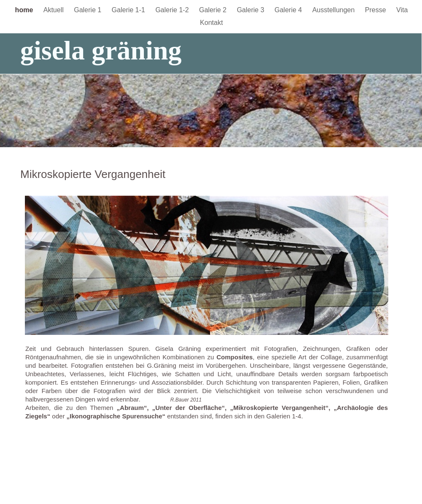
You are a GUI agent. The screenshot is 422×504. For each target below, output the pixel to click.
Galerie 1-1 (130, 10)
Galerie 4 (289, 10)
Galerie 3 (251, 10)
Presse (376, 10)
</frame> (395, 28)
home (25, 10)
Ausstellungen (334, 10)
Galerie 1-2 (173, 10)
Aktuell (54, 10)
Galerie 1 (88, 10)
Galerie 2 (214, 10)
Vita (402, 10)
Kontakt (211, 23)
